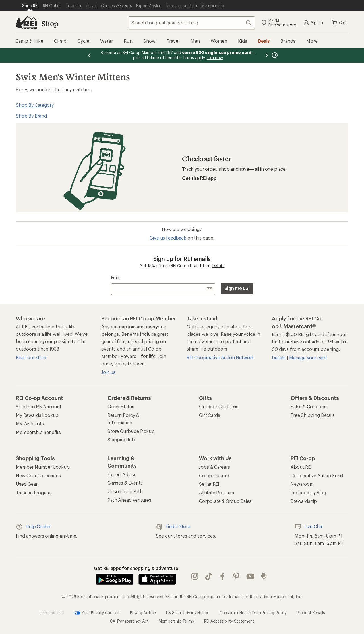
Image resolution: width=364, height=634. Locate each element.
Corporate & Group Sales (225, 501)
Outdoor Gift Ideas (219, 406)
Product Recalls (311, 612)
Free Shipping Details (313, 415)
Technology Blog (308, 492)
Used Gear (27, 484)
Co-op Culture (214, 475)
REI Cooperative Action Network (220, 357)
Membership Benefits (38, 432)
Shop (50, 23)
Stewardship (304, 501)
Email (116, 278)
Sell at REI (209, 484)
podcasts (264, 576)
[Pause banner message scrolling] (274, 55)
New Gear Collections (38, 475)
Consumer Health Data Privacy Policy (253, 612)
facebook (222, 576)
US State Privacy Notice (188, 612)
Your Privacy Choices (97, 613)
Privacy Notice (143, 612)
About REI (301, 467)
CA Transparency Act (129, 621)
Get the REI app (199, 178)
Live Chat (309, 527)
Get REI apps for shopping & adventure (136, 568)
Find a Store (173, 527)
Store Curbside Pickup (131, 431)
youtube (250, 576)
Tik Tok (209, 576)
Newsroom (302, 484)
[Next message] (267, 55)
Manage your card (308, 358)
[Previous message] (89, 55)
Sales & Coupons (309, 406)
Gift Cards (209, 415)
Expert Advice (122, 474)
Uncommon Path (125, 491)
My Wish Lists (30, 424)
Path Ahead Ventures (129, 500)
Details (219, 266)
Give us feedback (168, 238)
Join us (108, 372)
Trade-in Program (34, 492)
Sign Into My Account (39, 406)
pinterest (236, 576)
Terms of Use (51, 612)
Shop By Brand (31, 116)
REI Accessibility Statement (229, 621)
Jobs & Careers (215, 467)
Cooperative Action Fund (317, 475)
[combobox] (192, 23)
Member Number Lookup (43, 467)
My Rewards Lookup (37, 415)
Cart (339, 23)
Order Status (121, 406)
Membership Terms (176, 621)
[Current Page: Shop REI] (30, 6)
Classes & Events (125, 483)
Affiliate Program (217, 492)
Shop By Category (35, 105)
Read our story (31, 357)
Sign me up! (237, 288)
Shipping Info (122, 440)
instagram (195, 576)
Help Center (33, 527)
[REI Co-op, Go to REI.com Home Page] (26, 23)
